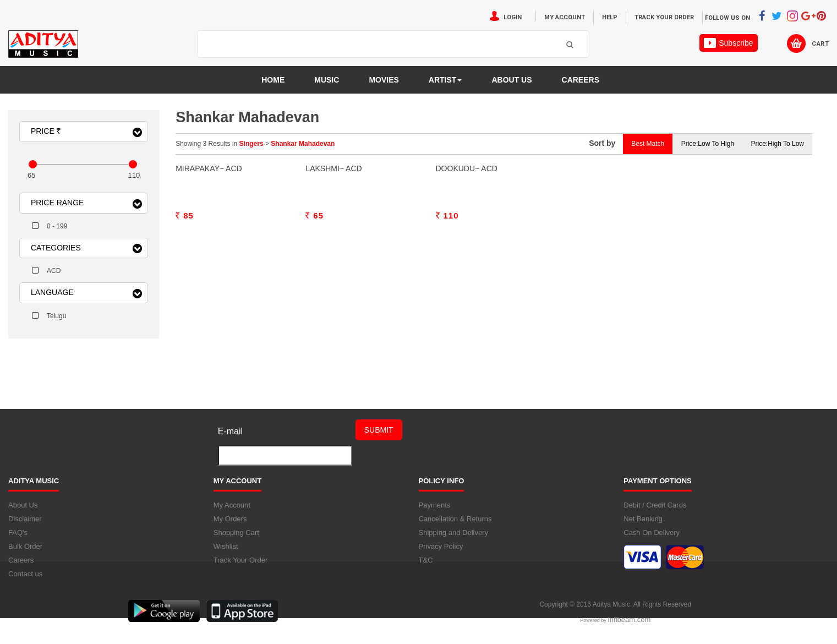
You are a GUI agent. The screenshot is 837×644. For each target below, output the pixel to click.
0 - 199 (57, 226)
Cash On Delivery (652, 540)
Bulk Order (25, 554)
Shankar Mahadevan (303, 144)
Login (513, 17)
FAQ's (18, 540)
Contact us (25, 582)
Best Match (648, 144)
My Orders (230, 526)
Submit (379, 438)
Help (610, 17)
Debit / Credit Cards (655, 513)
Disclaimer (25, 526)
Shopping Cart (236, 540)
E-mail (230, 440)
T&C (426, 568)
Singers (251, 144)
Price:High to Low (777, 144)
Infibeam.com (629, 627)
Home (273, 80)
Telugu (56, 316)
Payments (435, 513)
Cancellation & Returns (455, 526)
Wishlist (226, 554)
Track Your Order (664, 17)
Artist (445, 80)
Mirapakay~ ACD (209, 309)
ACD (54, 271)
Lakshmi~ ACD (333, 309)
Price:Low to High (708, 144)
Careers (581, 80)
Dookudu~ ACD (467, 309)
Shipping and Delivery (453, 540)
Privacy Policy (441, 554)
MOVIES (384, 80)
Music (327, 80)
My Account (565, 17)
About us (512, 80)
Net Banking (643, 526)
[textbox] (379, 45)
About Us (23, 513)
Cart (820, 44)
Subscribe (728, 43)
